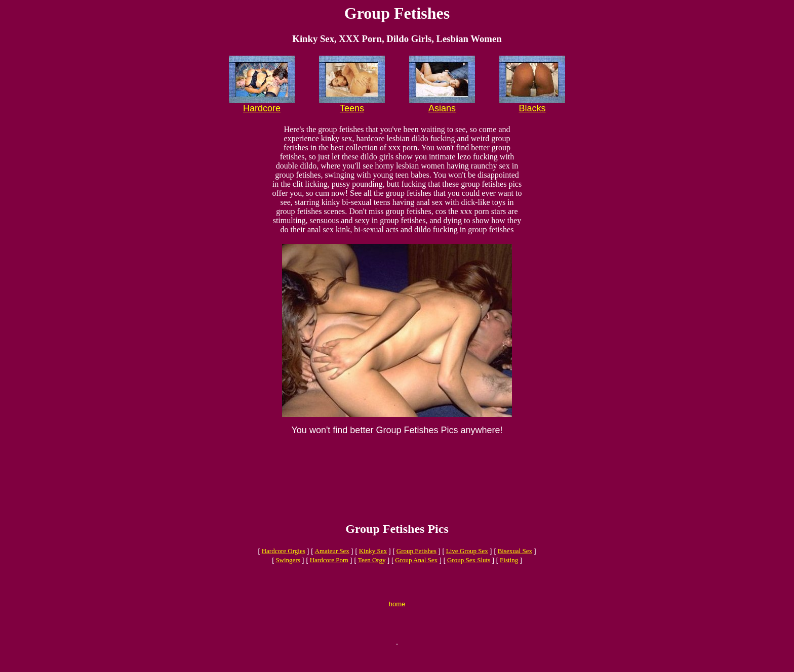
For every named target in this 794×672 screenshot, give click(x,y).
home (397, 622)
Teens (352, 108)
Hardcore (262, 108)
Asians (442, 108)
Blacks (532, 108)
